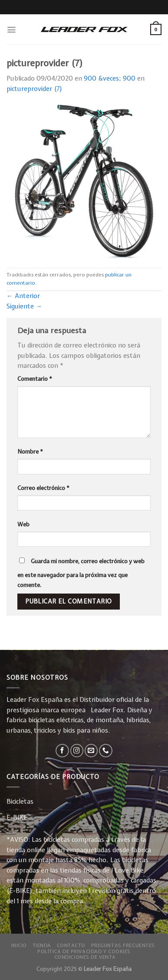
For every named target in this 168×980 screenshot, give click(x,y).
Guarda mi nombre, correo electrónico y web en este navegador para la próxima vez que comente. (81, 573)
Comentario (35, 379)
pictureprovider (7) (35, 89)
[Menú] (11, 30)
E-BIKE (17, 818)
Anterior (23, 296)
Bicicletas (20, 802)
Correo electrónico (43, 488)
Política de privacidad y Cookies (84, 951)
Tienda (42, 945)
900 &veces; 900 (110, 78)
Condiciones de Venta (85, 957)
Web (23, 524)
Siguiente (24, 306)
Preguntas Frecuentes (123, 945)
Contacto (71, 945)
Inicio (19, 945)
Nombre (30, 451)
